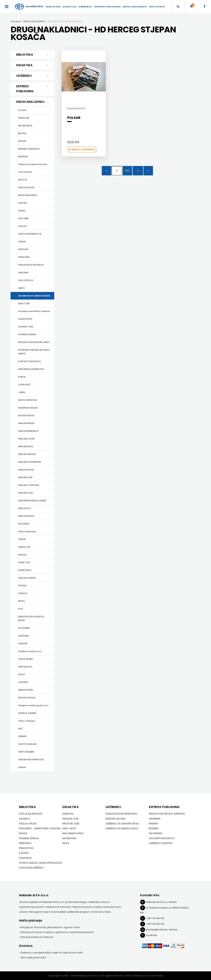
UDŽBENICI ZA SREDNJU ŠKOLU (122, 828)
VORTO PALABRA (26, 752)
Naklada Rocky (26, 470)
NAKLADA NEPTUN (27, 454)
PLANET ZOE (24, 562)
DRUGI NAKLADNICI (135, 7)
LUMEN (22, 392)
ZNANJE (22, 767)
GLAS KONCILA (26, 280)
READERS (154, 828)
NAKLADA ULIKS (26, 493)
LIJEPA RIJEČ (24, 385)
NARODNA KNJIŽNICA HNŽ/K (32, 501)
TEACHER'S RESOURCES (162, 838)
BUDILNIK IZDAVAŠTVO (29, 149)
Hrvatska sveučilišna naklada (34, 311)
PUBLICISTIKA (26, 848)
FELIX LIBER (23, 218)
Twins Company (27, 721)
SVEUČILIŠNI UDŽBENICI (31, 868)
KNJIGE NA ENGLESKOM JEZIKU (34, 342)
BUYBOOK (23, 157)
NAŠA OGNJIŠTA (26, 516)
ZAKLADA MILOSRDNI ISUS (31, 760)
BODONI (22, 141)
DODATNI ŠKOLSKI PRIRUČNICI (121, 814)
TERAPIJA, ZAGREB (27, 713)
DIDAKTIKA (70, 7)
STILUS (21, 674)
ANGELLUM (24, 118)
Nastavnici (157, 7)
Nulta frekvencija (27, 531)
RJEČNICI (24, 853)
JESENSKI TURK (26, 327)
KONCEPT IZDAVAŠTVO (29, 361)
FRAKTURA (23, 249)
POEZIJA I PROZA (28, 824)
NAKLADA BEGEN (26, 423)
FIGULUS (22, 226)
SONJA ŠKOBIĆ (26, 659)
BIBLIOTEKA (54, 7)
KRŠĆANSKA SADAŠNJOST (31, 369)
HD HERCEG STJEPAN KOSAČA (34, 296)
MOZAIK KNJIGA (26, 416)
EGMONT (23, 203)
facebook (151, 935)
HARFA (21, 288)
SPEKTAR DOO (25, 667)
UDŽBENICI (85, 7)
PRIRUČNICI (25, 843)
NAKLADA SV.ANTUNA (29, 485)
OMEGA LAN (24, 547)
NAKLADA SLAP (25, 477)
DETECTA (23, 180)
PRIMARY (154, 824)
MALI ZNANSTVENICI (73, 833)
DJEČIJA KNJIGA (26, 187)
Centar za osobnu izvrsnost (33, 164)
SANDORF (23, 644)
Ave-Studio (156, 976)
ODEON (22, 539)
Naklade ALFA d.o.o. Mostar (161, 902)
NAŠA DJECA (24, 508)
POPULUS (23, 593)
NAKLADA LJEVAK (26, 439)
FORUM (22, 242)
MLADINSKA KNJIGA (28, 408)
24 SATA (22, 110)
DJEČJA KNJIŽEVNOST (31, 814)
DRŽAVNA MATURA (115, 819)
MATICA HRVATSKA (28, 400)
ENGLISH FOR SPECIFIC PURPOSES (167, 814)
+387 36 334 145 (155, 918)
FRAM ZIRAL (24, 257)
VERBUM (22, 736)
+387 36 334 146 (155, 924)
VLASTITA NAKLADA (27, 744)
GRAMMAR (155, 819)
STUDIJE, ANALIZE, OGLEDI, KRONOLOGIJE (41, 863)
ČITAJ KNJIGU (25, 172)
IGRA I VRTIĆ (69, 828)
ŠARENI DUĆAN (25, 690)
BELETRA (22, 133)
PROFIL (21, 601)
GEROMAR (23, 273)
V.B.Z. (21, 729)
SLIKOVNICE (25, 858)
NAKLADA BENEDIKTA (28, 431)
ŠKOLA (66, 843)
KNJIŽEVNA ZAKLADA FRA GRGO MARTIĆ (34, 352)
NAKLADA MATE (26, 446)
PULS (21, 609)
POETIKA (22, 586)
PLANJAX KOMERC (27, 578)
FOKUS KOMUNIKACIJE (30, 234)
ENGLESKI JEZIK (70, 819)
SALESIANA (23, 636)
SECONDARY (156, 833)
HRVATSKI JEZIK (71, 824)
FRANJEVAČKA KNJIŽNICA (31, 265)
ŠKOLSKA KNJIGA (27, 698)
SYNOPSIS (23, 682)
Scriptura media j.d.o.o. (30, 651)
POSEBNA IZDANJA (29, 838)
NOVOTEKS (24, 524)
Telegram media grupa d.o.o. (33, 705)
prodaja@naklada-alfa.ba (162, 930)
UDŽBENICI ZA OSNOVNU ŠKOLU (122, 824)
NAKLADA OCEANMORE (30, 462)
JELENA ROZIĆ (25, 319)
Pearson (22, 555)
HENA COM (24, 303)
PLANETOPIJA (25, 570)
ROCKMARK (24, 628)
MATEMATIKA (69, 838)
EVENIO (22, 211)
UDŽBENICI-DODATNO (161, 843)
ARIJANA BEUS (25, 126)
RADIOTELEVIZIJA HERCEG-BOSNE (32, 618)
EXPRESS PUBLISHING (108, 7)
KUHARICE (24, 819)
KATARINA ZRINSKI (27, 334)
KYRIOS (22, 377)
